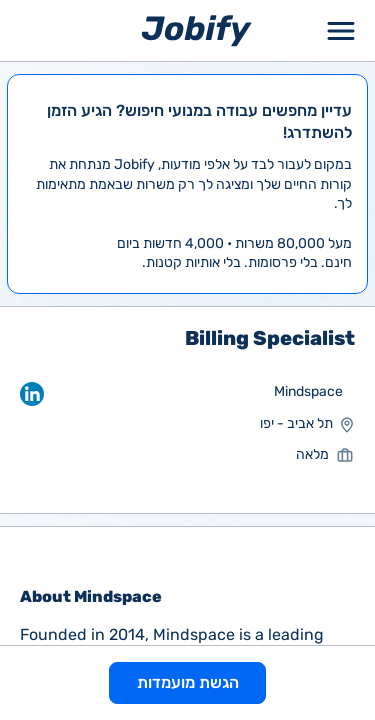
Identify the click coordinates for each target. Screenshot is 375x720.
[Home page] (196, 29)
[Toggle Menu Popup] (341, 30)
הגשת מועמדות (188, 682)
